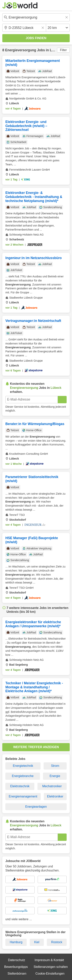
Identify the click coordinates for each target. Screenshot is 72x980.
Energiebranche (23, 776)
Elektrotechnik (20, 786)
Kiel (37, 942)
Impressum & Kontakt (49, 960)
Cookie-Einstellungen (50, 974)
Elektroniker (55, 796)
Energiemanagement (23, 796)
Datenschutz (17, 960)
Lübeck (56, 50)
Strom (55, 766)
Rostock (57, 942)
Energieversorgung (21, 50)
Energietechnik (23, 766)
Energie (55, 776)
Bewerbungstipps (16, 967)
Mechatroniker (52, 786)
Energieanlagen (36, 807)
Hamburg (16, 942)
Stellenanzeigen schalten (51, 967)
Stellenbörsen (17, 974)
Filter (63, 50)
